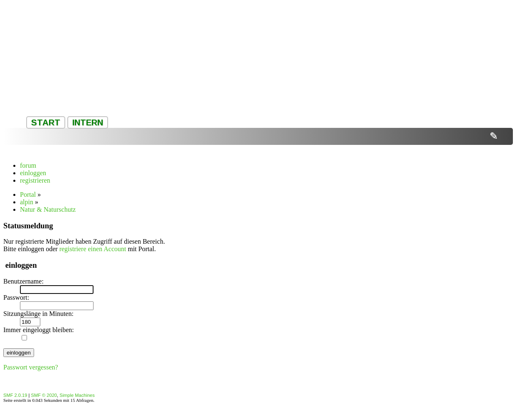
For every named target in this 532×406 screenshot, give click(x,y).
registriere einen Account (93, 249)
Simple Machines (77, 395)
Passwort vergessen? (31, 367)
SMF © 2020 (44, 395)
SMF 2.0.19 (15, 395)
